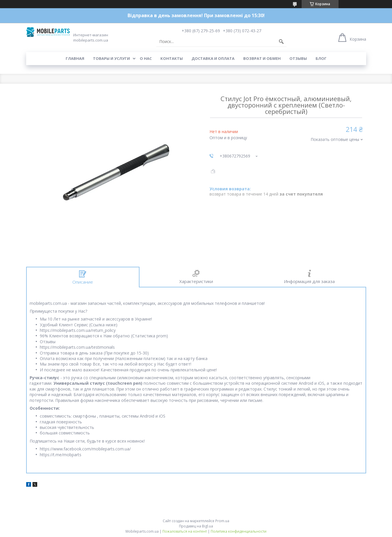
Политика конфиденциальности (239, 531)
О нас (146, 58)
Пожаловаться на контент (185, 531)
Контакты (172, 58)
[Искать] (281, 42)
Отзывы (298, 58)
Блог (321, 58)
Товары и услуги (111, 58)
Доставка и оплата (213, 58)
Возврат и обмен (262, 58)
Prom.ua (222, 521)
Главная (75, 58)
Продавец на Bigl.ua (196, 526)
